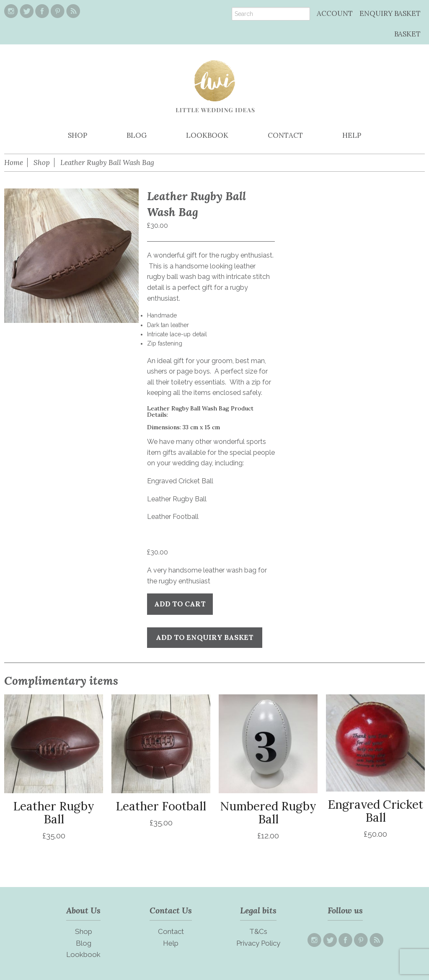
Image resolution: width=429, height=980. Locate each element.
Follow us (345, 910)
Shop (42, 162)
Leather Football (173, 517)
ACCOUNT (335, 13)
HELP (352, 135)
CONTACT (285, 135)
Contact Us (171, 910)
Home (14, 162)
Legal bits (258, 910)
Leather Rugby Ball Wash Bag (107, 162)
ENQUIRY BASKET (390, 13)
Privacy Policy (258, 943)
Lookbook (83, 954)
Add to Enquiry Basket (205, 637)
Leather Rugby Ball (177, 499)
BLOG (137, 135)
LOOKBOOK (207, 135)
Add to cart (180, 604)
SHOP (78, 135)
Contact (171, 931)
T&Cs (258, 931)
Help (171, 943)
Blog (84, 943)
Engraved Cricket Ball (180, 481)
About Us (83, 910)
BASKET (407, 34)
